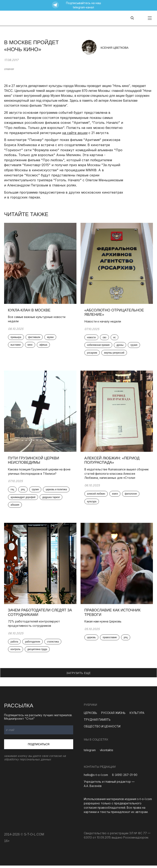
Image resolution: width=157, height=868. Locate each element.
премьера (16, 338)
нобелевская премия (99, 346)
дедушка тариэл (51, 499)
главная (9, 69)
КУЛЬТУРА (137, 715)
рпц (23, 491)
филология (131, 495)
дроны (120, 346)
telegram (90, 752)
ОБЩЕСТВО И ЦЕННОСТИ (102, 729)
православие (110, 640)
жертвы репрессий (114, 354)
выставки (16, 346)
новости (92, 338)
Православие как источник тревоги (113, 615)
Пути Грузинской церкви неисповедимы (34, 462)
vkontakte (107, 752)
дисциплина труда (38, 652)
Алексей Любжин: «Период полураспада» (112, 462)
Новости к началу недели (103, 322)
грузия (134, 346)
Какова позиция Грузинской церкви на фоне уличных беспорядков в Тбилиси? (39, 473)
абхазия (15, 507)
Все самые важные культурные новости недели (37, 320)
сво (105, 338)
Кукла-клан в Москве (30, 311)
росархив (92, 354)
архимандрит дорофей (23, 499)
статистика (53, 644)
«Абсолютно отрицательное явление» (114, 313)
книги (115, 495)
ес (115, 338)
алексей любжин (96, 495)
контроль (16, 652)
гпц (13, 491)
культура (92, 503)
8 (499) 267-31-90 (125, 777)
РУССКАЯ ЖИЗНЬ (113, 715)
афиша (44, 346)
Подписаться (39, 746)
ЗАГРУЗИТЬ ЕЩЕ (78, 675)
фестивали (34, 338)
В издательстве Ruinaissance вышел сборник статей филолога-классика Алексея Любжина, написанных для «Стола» (117, 475)
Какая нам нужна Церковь (103, 624)
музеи (51, 338)
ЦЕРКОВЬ (90, 715)
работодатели (33, 644)
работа (15, 644)
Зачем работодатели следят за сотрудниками (40, 615)
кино (30, 346)
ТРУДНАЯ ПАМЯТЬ (97, 722)
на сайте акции (75, 133)
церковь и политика (57, 491)
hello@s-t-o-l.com (96, 777)
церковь (92, 640)
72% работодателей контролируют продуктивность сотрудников (34, 626)
